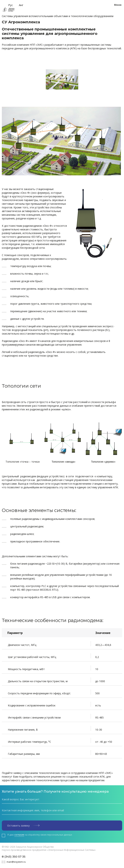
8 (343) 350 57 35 (14, 857)
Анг (21, 5)
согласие (19, 835)
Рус (11, 5)
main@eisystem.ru (16, 862)
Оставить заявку (23, 826)
